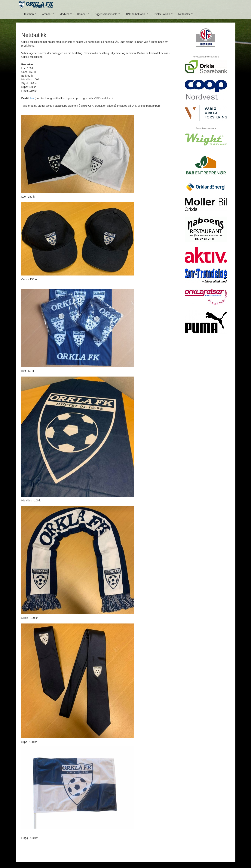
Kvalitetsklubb (164, 15)
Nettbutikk (186, 15)
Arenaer (49, 15)
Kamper (84, 15)
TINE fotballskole (138, 15)
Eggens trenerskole (108, 15)
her (32, 98)
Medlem (66, 15)
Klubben (31, 15)
